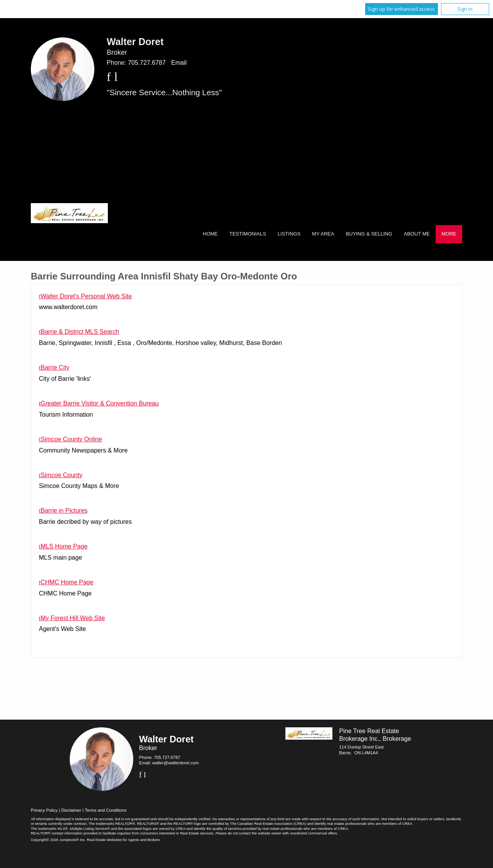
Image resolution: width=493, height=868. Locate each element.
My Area (323, 234)
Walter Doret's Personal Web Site (86, 296)
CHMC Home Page (67, 582)
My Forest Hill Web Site (73, 618)
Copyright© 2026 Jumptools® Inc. (58, 840)
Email (179, 63)
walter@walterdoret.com (175, 763)
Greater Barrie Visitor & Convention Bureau (100, 403)
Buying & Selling (369, 234)
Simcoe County (61, 475)
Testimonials (248, 234)
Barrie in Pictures (64, 511)
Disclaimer (71, 810)
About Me (417, 234)
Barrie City (55, 368)
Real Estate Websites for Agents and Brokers (123, 840)
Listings (289, 234)
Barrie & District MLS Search (80, 332)
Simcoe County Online (71, 439)
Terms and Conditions (106, 810)
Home (210, 234)
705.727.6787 (147, 63)
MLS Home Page (64, 546)
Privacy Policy (44, 810)
